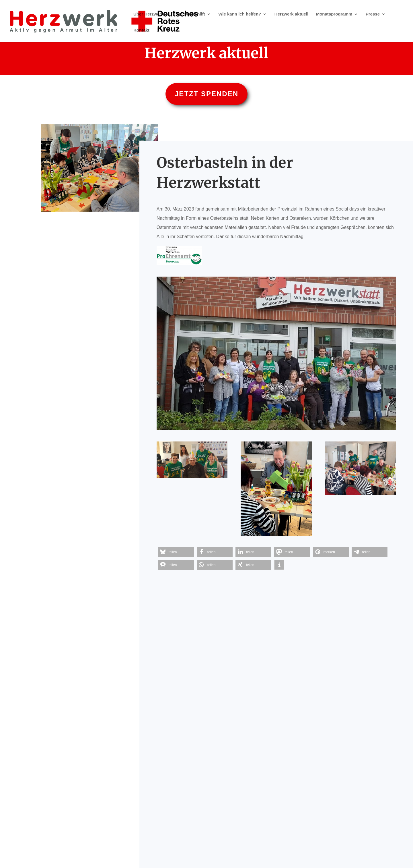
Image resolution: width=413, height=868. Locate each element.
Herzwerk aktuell (291, 14)
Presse (373, 14)
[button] (176, 552)
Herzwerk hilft (191, 14)
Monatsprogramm (334, 14)
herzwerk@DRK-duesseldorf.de (282, 839)
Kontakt (141, 30)
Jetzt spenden (206, 94)
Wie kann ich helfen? (240, 14)
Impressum (191, 848)
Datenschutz (221, 848)
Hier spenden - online (206, 736)
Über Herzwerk (148, 14)
